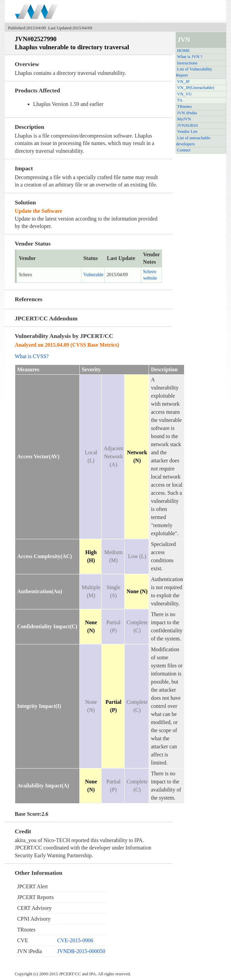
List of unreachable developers (193, 141)
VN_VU (184, 94)
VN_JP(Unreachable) (196, 88)
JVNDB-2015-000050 (81, 951)
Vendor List (187, 132)
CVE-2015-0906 (75, 940)
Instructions (187, 63)
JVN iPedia (187, 113)
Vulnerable (94, 275)
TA (180, 100)
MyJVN (184, 119)
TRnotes (184, 107)
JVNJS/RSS (187, 125)
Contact (184, 150)
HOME (183, 51)
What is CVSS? (32, 356)
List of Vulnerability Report (194, 72)
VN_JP (183, 82)
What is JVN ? (190, 57)
